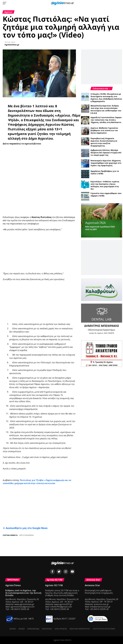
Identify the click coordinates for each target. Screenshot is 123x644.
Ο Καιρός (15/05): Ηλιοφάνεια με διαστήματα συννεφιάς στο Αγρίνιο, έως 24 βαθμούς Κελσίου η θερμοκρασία (106, 98)
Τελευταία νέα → (102, 88)
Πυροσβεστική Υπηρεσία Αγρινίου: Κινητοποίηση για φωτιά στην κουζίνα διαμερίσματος (104, 142)
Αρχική (13, 629)
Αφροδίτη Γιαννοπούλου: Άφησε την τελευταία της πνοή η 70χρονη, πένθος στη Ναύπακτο (106, 120)
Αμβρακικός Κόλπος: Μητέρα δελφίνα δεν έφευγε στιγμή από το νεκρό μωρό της (106, 153)
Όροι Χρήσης (61, 629)
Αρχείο (22, 629)
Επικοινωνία (33, 629)
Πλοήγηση (47, 629)
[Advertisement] (63, 252)
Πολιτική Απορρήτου (80, 629)
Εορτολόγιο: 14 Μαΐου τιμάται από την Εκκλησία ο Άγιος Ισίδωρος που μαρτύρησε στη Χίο (105, 185)
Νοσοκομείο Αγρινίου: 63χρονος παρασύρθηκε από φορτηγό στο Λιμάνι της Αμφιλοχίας (106, 163)
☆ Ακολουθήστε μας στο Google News (25, 528)
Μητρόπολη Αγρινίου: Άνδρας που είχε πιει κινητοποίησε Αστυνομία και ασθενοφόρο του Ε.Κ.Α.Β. (106, 109)
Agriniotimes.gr (12, 45)
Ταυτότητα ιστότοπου (104, 629)
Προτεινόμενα (27, 535)
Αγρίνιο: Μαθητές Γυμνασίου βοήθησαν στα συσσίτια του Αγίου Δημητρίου (104, 130)
